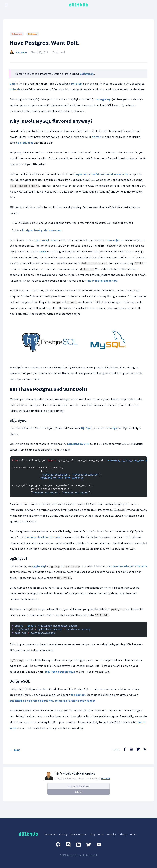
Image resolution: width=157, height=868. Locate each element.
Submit (78, 792)
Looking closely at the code (43, 537)
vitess (43, 251)
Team (101, 834)
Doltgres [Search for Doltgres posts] (33, 34)
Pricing (63, 834)
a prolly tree (25, 143)
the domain (78, 695)
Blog (15, 750)
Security (111, 834)
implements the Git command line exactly (102, 174)
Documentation (79, 834)
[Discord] (68, 845)
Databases (51, 834)
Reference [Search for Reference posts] (17, 34)
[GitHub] (58, 845)
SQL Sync (86, 428)
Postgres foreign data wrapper (42, 230)
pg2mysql (40, 566)
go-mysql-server (47, 240)
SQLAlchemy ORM (78, 444)
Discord (106, 778)
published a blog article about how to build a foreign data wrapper (52, 701)
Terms (133, 834)
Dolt (12, 84)
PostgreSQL (104, 99)
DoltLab (15, 89)
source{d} (114, 240)
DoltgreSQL (87, 74)
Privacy (123, 834)
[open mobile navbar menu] (7, 5)
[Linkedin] (78, 845)
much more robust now (102, 281)
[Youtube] (99, 845)
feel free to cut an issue (60, 672)
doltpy (113, 428)
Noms (96, 137)
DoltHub (77, 84)
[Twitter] (89, 845)
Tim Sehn (21, 52)
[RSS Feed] (145, 752)
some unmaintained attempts (128, 566)
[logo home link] (78, 5)
